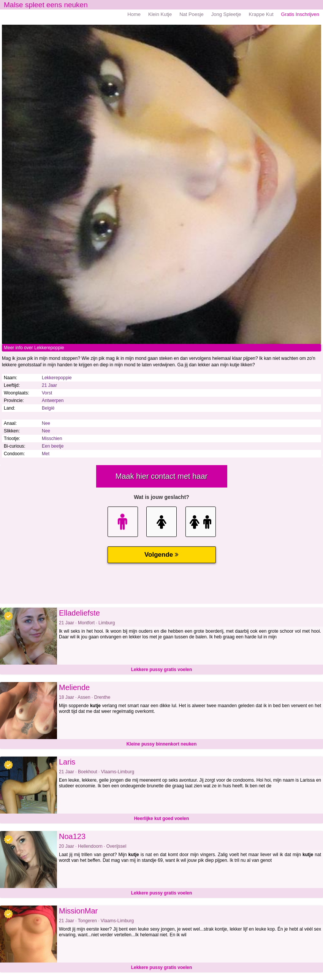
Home (134, 14)
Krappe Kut (261, 14)
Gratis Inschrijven (300, 14)
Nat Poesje (192, 14)
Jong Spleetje (226, 14)
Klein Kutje (160, 14)
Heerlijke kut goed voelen (162, 819)
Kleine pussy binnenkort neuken (162, 744)
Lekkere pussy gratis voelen (162, 670)
